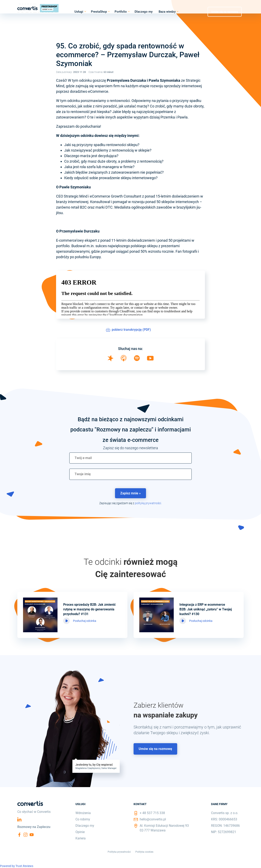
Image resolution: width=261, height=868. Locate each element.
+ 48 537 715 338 (152, 813)
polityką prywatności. (148, 503)
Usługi (79, 12)
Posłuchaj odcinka (85, 621)
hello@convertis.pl (153, 819)
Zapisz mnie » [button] (130, 493)
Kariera (81, 838)
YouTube (32, 835)
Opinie (80, 832)
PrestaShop (99, 12)
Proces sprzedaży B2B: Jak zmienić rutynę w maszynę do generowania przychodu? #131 (89, 609)
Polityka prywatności (119, 852)
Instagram (25, 835)
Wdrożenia (83, 813)
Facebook (19, 835)
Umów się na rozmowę (225, 12)
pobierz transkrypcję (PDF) (128, 330)
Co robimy (83, 819)
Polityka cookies (144, 852)
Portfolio (121, 12)
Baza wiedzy (167, 12)
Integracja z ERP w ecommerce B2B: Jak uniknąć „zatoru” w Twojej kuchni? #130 (206, 609)
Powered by (17, 866)
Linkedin (19, 819)
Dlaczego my (144, 12)
